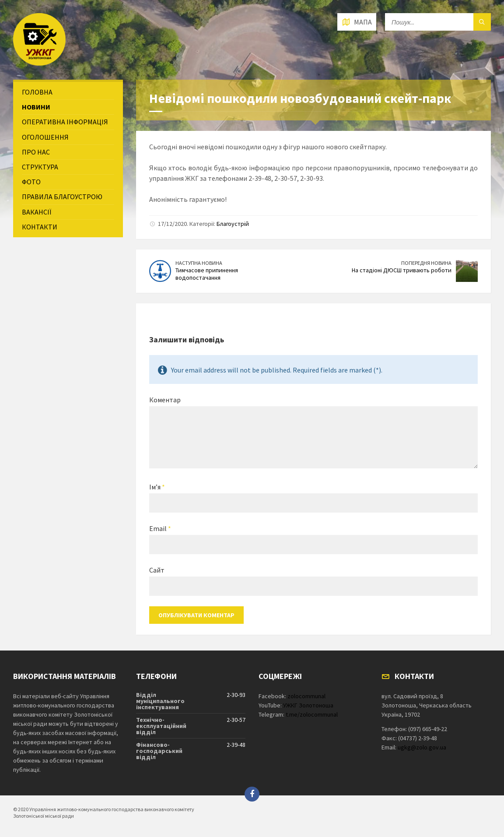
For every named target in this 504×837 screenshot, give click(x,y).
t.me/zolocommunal (312, 714)
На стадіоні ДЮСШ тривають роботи (402, 270)
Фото (31, 182)
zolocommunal (306, 696)
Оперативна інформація (65, 122)
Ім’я (157, 487)
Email (160, 528)
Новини (36, 107)
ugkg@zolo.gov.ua (422, 747)
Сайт (157, 570)
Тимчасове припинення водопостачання (207, 274)
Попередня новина (426, 263)
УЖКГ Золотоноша (308, 705)
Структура (40, 167)
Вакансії (37, 212)
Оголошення (45, 137)
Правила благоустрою (62, 197)
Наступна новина (199, 263)
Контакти (40, 227)
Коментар (165, 400)
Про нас (36, 152)
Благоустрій (233, 224)
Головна (37, 92)
